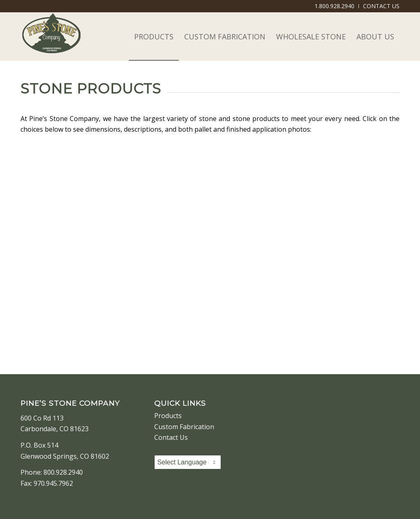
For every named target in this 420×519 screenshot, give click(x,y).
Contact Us (171, 437)
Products (168, 416)
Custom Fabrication (184, 427)
